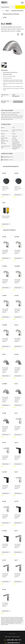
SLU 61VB (4, 472)
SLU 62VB (4, 531)
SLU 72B (4, 589)
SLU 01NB (17, 237)
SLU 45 (4, 354)
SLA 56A (4, 173)
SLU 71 (16, 531)
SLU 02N (16, 295)
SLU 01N (4, 237)
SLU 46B (4, 413)
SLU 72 (16, 560)
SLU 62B (4, 501)
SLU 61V (16, 442)
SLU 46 (16, 384)
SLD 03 (4, 203)
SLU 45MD (5, 384)
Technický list (6, 160)
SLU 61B (4, 442)
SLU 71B (4, 560)
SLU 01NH (4, 266)
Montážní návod (6, 157)
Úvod (2, 10)
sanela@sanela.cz (14, 643)
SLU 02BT (4, 295)
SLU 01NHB (17, 266)
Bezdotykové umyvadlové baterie (17, 10)
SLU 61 (16, 413)
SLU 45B (16, 354)
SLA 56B (16, 173)
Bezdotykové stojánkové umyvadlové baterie (11, 14)
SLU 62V (16, 501)
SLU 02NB (4, 325)
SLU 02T (16, 325)
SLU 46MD (4, 17)
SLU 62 (16, 472)
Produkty (7, 10)
